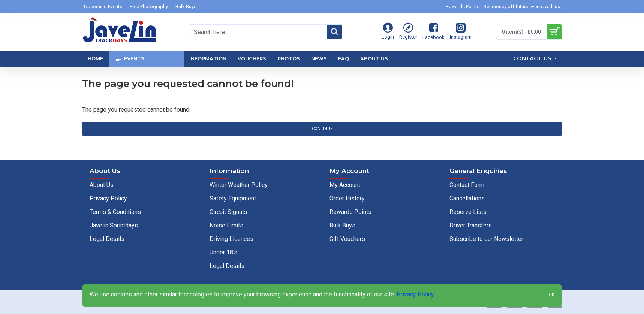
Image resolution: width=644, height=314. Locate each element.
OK (552, 295)
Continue (322, 129)
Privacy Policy (415, 294)
